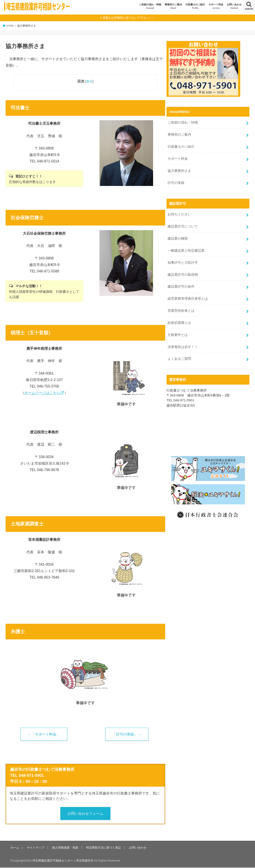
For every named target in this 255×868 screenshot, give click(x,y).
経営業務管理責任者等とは (188, 296)
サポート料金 (216, 6)
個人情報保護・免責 (65, 848)
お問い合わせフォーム (85, 814)
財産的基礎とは (179, 320)
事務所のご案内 (173, 6)
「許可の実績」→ (127, 734)
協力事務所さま (179, 170)
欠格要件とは (178, 331)
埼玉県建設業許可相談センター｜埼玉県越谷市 (63, 861)
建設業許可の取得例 (183, 272)
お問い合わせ (234, 6)
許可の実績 (176, 182)
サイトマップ (35, 848)
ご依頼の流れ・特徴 (150, 6)
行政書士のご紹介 (195, 6)
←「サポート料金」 (44, 734)
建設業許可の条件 (181, 284)
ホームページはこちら (42, 393)
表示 (89, 81)
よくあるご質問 (179, 355)
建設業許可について (183, 225)
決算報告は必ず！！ (183, 343)
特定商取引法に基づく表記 (103, 848)
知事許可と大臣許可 (183, 260)
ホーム (15, 848)
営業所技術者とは (181, 308)
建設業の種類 (178, 237)
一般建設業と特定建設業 (186, 249)
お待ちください (179, 213)
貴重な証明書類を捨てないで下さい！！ (129, 18)
